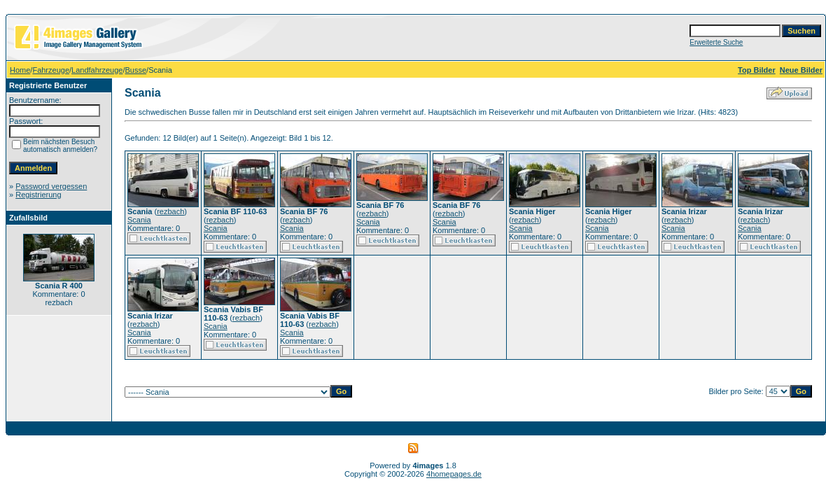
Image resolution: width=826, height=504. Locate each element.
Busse (136, 70)
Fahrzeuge (51, 70)
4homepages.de (454, 474)
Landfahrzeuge (97, 70)
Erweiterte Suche (716, 42)
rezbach (170, 211)
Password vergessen (51, 186)
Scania (139, 220)
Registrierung (38, 195)
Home (20, 70)
